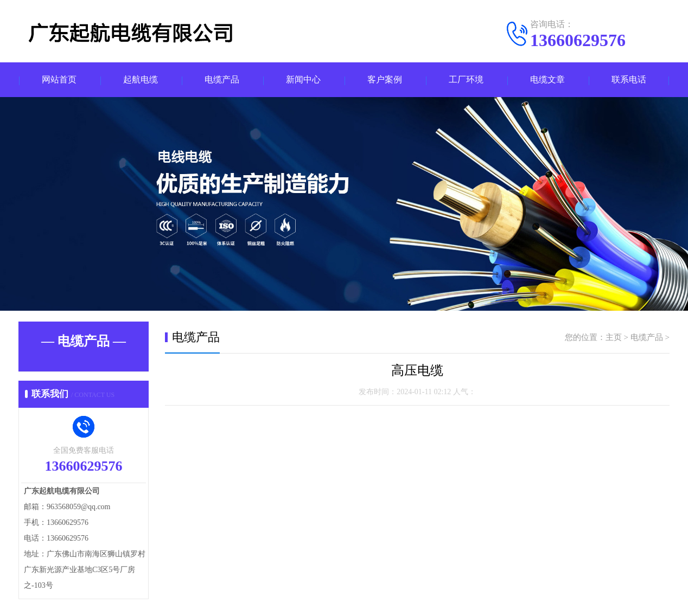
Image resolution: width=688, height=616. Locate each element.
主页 (614, 338)
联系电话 (629, 80)
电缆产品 (222, 80)
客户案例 (385, 80)
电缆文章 (547, 80)
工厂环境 (466, 80)
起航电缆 (141, 80)
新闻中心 (303, 80)
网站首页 (59, 80)
